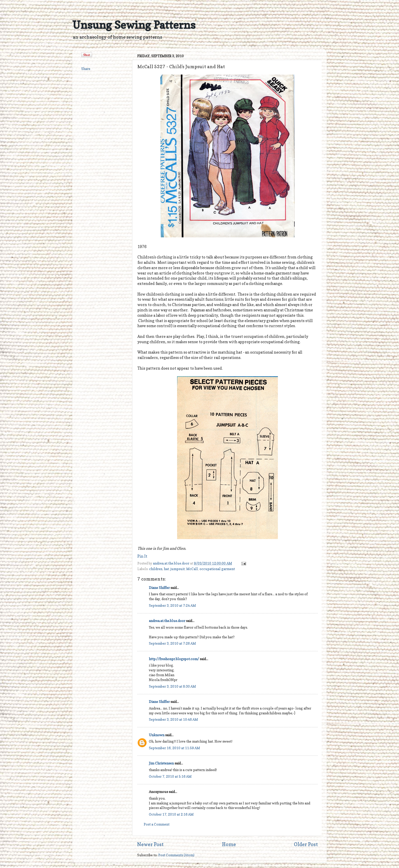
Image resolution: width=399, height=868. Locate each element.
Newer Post (150, 844)
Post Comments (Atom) (176, 855)
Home (229, 844)
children (156, 569)
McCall (192, 569)
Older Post (306, 844)
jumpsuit (178, 569)
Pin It (142, 556)
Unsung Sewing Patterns (134, 25)
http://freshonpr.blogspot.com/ (174, 659)
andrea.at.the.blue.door (172, 563)
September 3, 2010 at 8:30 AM (172, 686)
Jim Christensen (161, 763)
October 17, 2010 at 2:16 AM (171, 814)
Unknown (157, 735)
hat (166, 569)
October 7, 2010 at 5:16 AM (170, 776)
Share (86, 69)
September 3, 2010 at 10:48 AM (173, 719)
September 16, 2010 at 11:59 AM (174, 748)
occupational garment (217, 569)
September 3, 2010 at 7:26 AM (172, 643)
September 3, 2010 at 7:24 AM (172, 605)
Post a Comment (157, 824)
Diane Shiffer (159, 588)
